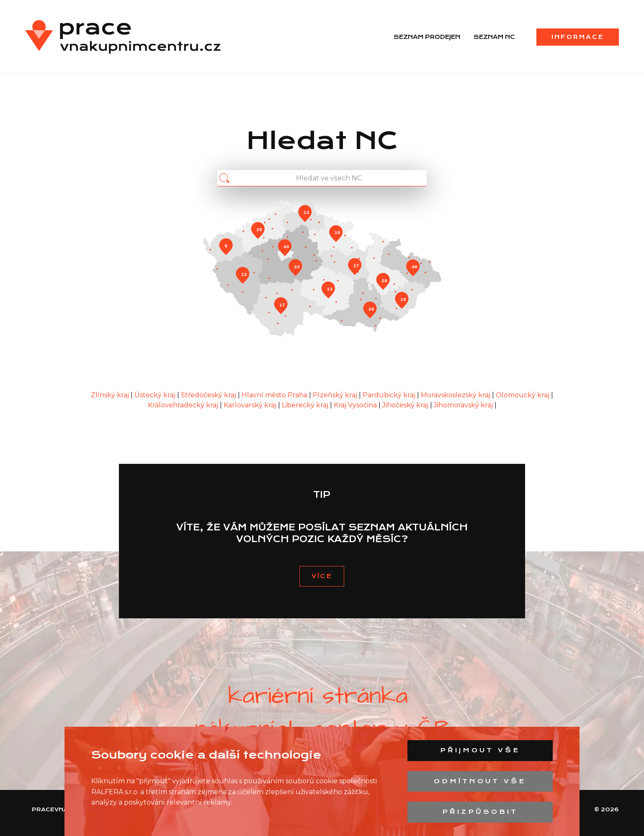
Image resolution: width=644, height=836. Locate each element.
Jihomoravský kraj (464, 405)
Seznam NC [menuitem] (494, 37)
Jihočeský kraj (406, 405)
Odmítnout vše (480, 781)
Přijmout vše (480, 750)
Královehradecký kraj (184, 405)
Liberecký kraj (306, 405)
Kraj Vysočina (356, 405)
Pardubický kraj (390, 395)
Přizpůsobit (480, 812)
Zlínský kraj (111, 395)
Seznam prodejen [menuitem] (427, 37)
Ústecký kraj (156, 395)
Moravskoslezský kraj (456, 395)
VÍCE (322, 576)
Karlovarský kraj (251, 405)
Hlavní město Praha (275, 395)
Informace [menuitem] (578, 37)
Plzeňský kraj (336, 395)
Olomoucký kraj (523, 395)
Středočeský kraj (209, 395)
